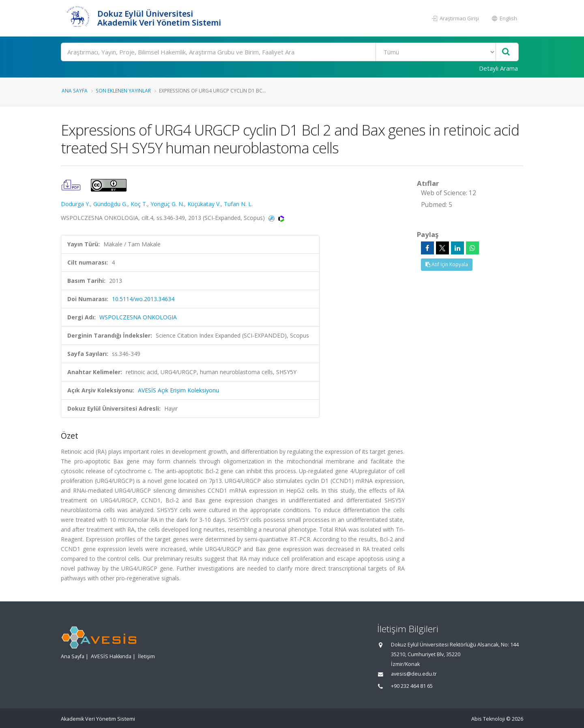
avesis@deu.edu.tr (414, 674)
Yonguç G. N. (167, 204)
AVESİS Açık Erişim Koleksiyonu (178, 390)
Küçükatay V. (204, 204)
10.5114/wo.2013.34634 (143, 299)
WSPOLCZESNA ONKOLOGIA (138, 317)
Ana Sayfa (75, 90)
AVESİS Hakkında (111, 656)
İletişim (146, 656)
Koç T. (139, 204)
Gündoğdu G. (110, 204)
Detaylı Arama (498, 68)
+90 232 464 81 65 (412, 686)
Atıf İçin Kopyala (447, 264)
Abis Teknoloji (488, 719)
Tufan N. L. (238, 204)
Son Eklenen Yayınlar (123, 90)
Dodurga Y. (75, 204)
